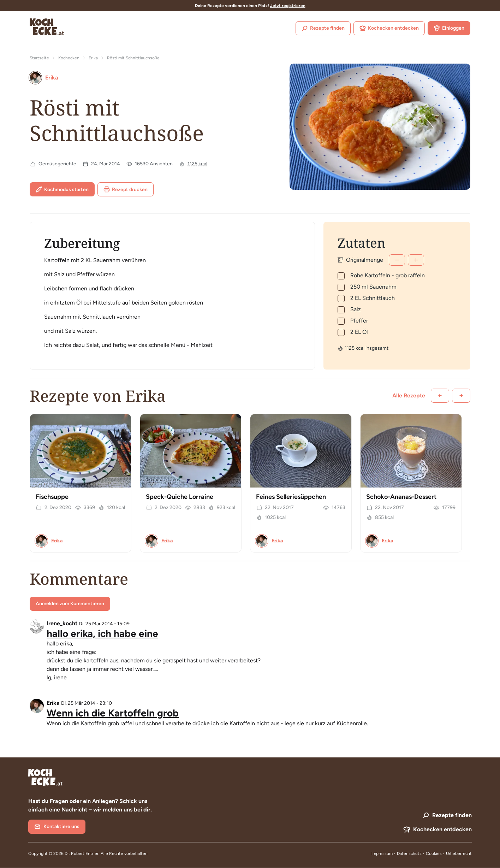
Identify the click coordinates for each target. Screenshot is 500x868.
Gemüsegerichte (57, 164)
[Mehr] (416, 260)
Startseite (39, 58)
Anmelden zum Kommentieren (70, 604)
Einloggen (449, 28)
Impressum (382, 854)
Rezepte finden (323, 28)
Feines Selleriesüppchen (291, 497)
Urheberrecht (459, 854)
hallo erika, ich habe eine (102, 633)
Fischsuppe (52, 497)
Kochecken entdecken (389, 28)
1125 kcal (197, 164)
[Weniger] (397, 260)
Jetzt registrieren (288, 6)
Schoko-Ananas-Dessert (401, 497)
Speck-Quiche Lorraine (180, 497)
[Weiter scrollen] (461, 396)
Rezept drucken (126, 189)
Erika (93, 58)
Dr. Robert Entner (82, 854)
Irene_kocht (62, 623)
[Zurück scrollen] (440, 396)
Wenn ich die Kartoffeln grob (113, 713)
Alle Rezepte (409, 395)
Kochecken (69, 58)
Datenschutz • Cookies (420, 854)
